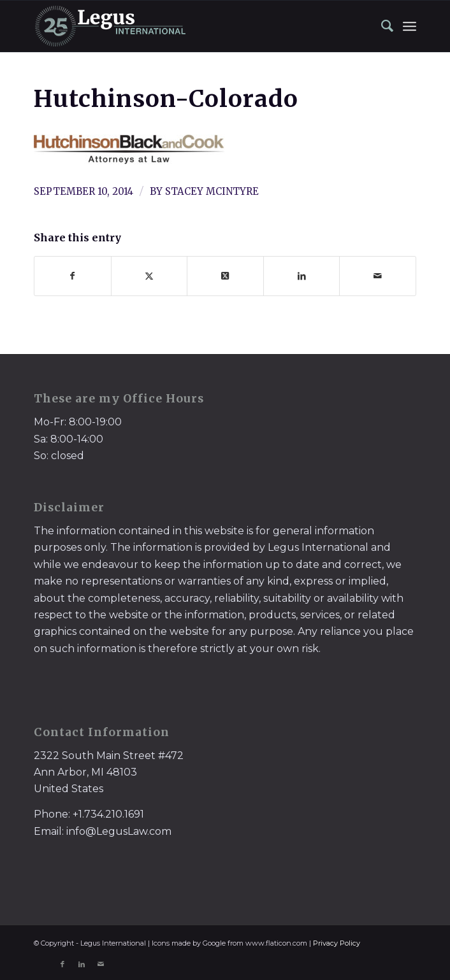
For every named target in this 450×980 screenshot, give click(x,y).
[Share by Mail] (378, 276)
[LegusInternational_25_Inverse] (187, 26)
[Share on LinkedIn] (302, 276)
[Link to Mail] (101, 964)
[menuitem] (381, 26)
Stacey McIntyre (212, 191)
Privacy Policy (337, 943)
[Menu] (410, 26)
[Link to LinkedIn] (82, 964)
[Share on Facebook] (73, 276)
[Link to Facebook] (62, 964)
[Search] (381, 26)
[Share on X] (149, 276)
